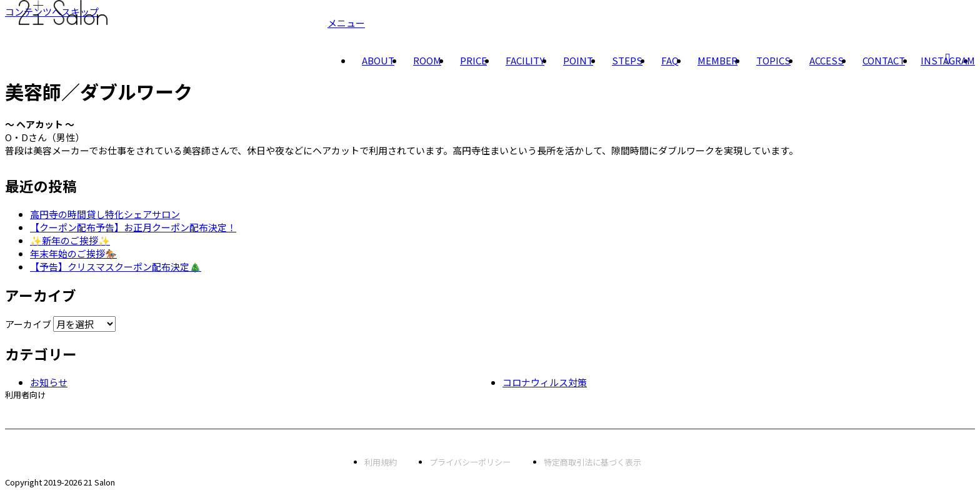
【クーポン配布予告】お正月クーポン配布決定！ (133, 227)
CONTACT (884, 60)
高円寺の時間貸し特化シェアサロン (105, 214)
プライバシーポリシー (470, 462)
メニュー (346, 23)
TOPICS (773, 60)
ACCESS (827, 60)
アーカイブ (28, 324)
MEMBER (717, 60)
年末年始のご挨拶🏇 (73, 253)
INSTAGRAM (948, 60)
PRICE (473, 60)
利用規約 (381, 462)
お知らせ (49, 382)
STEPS (627, 60)
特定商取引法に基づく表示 (592, 462)
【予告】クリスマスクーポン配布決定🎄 (116, 266)
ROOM (427, 60)
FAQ (670, 60)
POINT (578, 60)
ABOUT (378, 60)
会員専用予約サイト (42, 415)
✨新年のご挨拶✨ (70, 240)
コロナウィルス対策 (545, 382)
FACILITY (525, 60)
